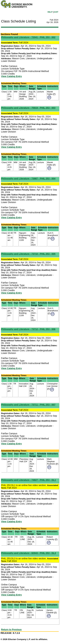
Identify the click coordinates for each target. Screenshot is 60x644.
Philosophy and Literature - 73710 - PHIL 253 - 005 (28, 254)
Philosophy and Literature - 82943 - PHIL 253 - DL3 (29, 553)
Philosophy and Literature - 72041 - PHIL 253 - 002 (28, 37)
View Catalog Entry (11, 76)
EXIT (56, 12)
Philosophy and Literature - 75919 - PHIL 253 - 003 (28, 108)
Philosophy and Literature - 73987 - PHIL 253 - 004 (28, 179)
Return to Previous (11, 630)
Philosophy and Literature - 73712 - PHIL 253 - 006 (28, 329)
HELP (50, 12)
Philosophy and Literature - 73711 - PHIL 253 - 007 (28, 405)
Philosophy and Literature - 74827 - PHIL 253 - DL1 (29, 480)
